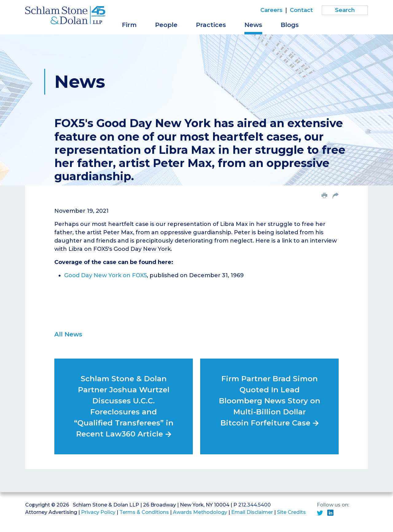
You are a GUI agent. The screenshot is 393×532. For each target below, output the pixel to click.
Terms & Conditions (144, 512)
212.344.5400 (255, 505)
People (166, 25)
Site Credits (291, 512)
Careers (271, 10)
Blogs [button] (290, 25)
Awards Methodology (200, 512)
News (253, 25)
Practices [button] (211, 25)
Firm (129, 25)
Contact (301, 10)
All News (68, 334)
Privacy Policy (98, 512)
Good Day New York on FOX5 (105, 275)
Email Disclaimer (252, 512)
